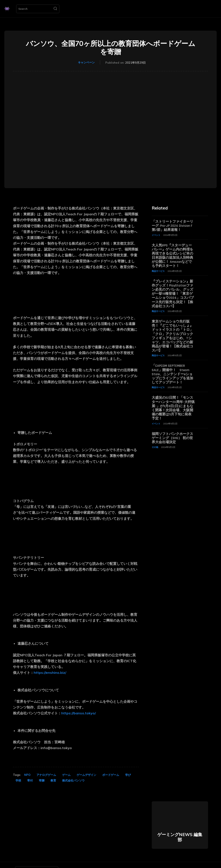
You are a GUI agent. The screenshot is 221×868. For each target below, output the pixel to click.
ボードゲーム (111, 775)
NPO (27, 775)
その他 (155, 447)
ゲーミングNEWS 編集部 (180, 837)
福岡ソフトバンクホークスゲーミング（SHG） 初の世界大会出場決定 (172, 438)
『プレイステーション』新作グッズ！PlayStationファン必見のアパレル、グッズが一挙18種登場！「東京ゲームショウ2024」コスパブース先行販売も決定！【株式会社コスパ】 (173, 294)
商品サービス (158, 271)
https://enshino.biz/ (50, 673)
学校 (18, 780)
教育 (53, 780)
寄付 (30, 780)
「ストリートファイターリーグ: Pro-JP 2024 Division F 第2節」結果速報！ (172, 226)
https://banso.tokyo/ (79, 713)
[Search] (55, 9)
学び (128, 775)
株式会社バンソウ (73, 780)
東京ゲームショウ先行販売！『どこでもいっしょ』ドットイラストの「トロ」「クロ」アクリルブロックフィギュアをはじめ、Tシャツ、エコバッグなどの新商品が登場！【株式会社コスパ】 (172, 336)
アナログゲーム (46, 775)
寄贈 (42, 780)
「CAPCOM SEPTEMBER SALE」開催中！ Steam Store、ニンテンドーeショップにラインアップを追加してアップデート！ (172, 374)
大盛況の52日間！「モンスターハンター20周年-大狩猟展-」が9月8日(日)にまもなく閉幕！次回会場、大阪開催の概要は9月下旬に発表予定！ (173, 408)
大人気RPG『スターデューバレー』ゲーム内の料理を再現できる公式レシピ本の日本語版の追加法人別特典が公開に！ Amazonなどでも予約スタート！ (172, 256)
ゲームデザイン (86, 775)
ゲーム (66, 775)
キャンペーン (86, 62)
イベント (156, 235)
